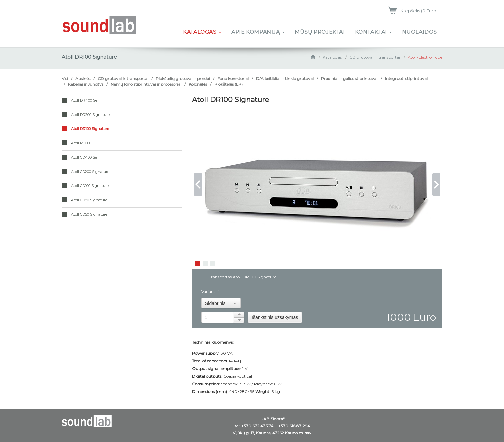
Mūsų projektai (320, 32)
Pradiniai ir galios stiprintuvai (349, 79)
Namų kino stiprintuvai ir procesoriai (146, 84)
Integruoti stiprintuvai (406, 79)
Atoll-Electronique (425, 57)
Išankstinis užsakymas (275, 317)
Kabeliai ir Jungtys (86, 84)
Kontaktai (373, 32)
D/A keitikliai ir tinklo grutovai (285, 79)
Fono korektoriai (233, 79)
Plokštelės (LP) (228, 84)
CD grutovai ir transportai (375, 57)
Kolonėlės (198, 84)
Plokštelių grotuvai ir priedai (183, 79)
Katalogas (202, 32)
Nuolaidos (419, 32)
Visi (65, 79)
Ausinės (83, 79)
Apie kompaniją (258, 32)
